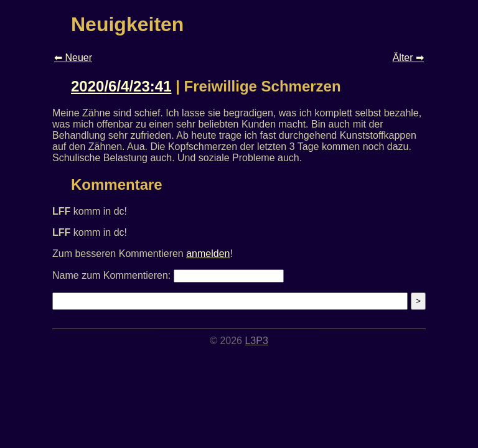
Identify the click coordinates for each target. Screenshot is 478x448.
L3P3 (256, 341)
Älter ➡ (408, 58)
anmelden (208, 254)
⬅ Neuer (73, 58)
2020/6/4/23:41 (121, 86)
